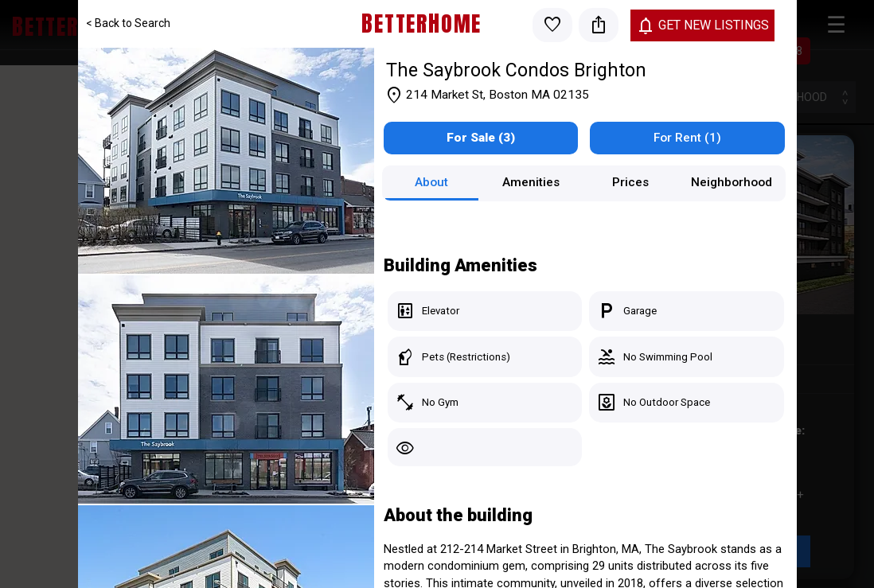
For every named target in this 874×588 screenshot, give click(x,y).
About (431, 182)
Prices (630, 182)
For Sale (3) (481, 138)
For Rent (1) (687, 138)
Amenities (531, 182)
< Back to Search (128, 23)
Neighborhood (732, 182)
